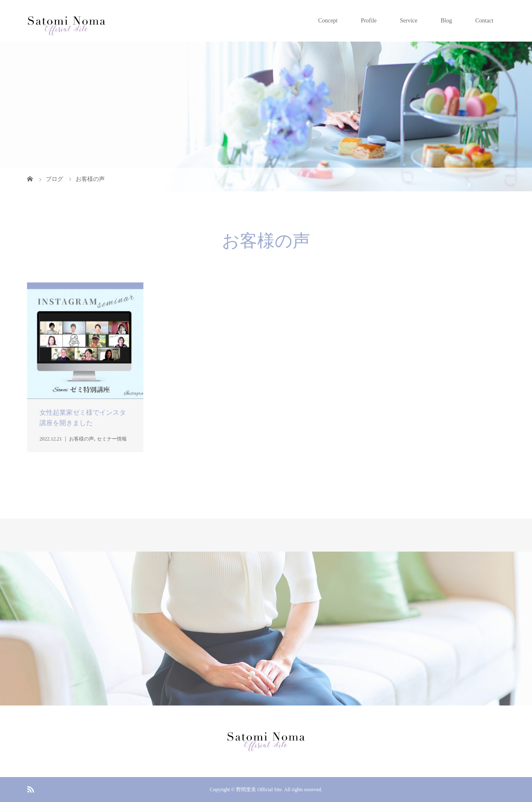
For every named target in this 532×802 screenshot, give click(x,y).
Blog (446, 21)
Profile (369, 21)
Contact (484, 21)
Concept (328, 21)
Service (409, 21)
